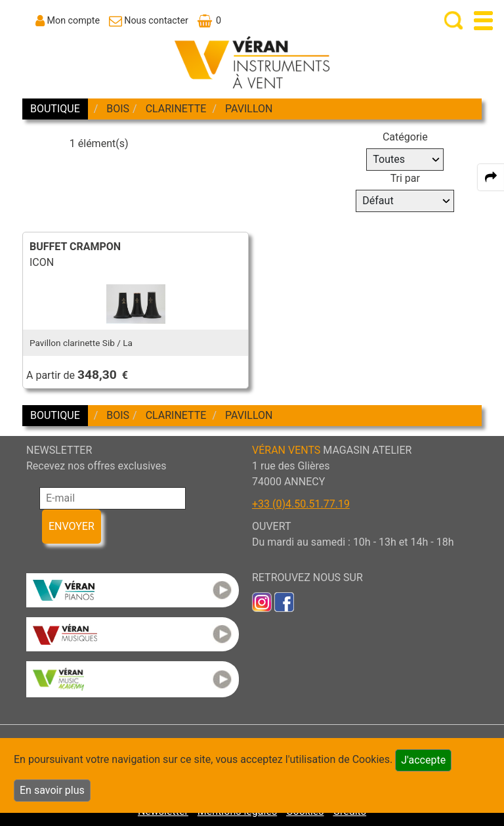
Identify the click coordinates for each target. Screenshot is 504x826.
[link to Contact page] (149, 20)
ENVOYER (72, 526)
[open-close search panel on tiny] (454, 21)
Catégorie (405, 137)
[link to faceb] (284, 601)
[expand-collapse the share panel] (491, 177)
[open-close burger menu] (483, 21)
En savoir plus (52, 790)
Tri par (405, 178)
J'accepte (423, 760)
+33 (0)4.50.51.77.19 (301, 504)
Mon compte (74, 20)
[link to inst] (262, 601)
